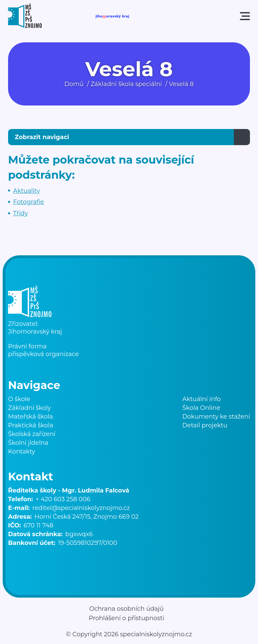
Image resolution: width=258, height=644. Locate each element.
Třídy (20, 213)
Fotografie (29, 202)
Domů (74, 84)
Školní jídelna (28, 443)
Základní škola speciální (126, 84)
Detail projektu (205, 425)
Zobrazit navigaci (42, 137)
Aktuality (27, 191)
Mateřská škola (30, 417)
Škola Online (201, 408)
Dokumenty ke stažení (216, 417)
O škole (19, 399)
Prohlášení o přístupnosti (126, 618)
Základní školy (29, 408)
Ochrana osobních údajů (126, 609)
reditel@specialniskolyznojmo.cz (81, 508)
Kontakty (22, 452)
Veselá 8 (181, 84)
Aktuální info (202, 399)
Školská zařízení (32, 434)
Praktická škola (31, 425)
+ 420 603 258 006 (63, 499)
